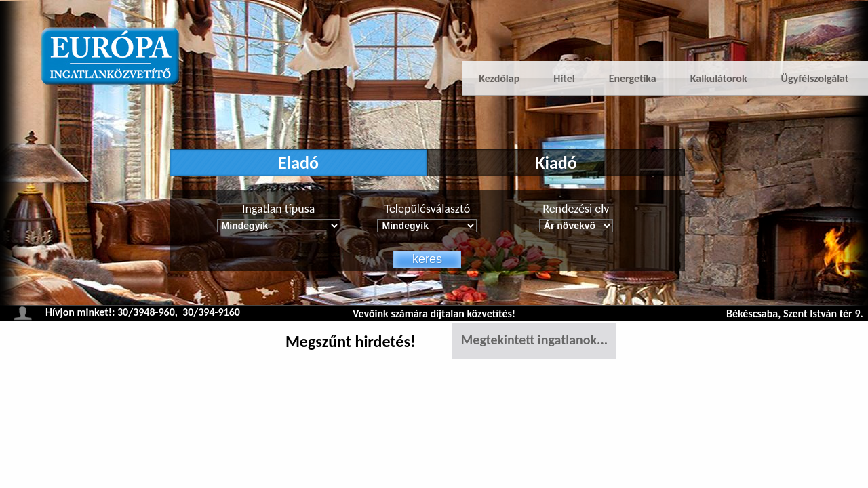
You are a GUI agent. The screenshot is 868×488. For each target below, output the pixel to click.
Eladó (298, 163)
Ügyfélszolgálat (815, 78)
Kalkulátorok (719, 78)
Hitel (564, 78)
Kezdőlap (499, 78)
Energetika (633, 78)
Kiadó (556, 163)
